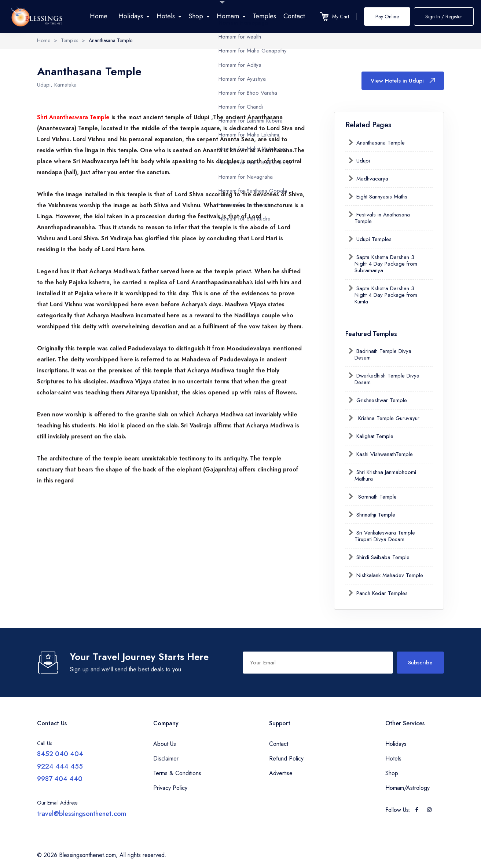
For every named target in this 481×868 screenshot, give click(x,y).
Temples (264, 16)
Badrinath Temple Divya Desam (383, 354)
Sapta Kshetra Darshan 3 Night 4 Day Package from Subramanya (386, 264)
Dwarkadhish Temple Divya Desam (387, 379)
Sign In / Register (444, 17)
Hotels (393, 758)
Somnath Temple (376, 497)
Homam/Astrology (407, 788)
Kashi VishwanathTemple (384, 454)
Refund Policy (286, 758)
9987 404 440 (60, 779)
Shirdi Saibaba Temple (382, 557)
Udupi (362, 161)
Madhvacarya (371, 179)
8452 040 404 (60, 754)
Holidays (396, 744)
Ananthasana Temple (380, 143)
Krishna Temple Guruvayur (387, 418)
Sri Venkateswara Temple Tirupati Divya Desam (385, 536)
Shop (392, 773)
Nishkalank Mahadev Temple (389, 575)
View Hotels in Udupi (403, 81)
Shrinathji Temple (375, 515)
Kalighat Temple (374, 436)
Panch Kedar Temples (381, 593)
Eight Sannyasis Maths (381, 197)
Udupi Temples (373, 239)
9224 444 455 (60, 766)
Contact (294, 16)
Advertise (281, 773)
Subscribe (420, 663)
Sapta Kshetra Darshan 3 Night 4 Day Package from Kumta (386, 295)
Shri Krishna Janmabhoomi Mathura (385, 475)
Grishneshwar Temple (381, 400)
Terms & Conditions (177, 773)
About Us (165, 744)
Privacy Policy (170, 788)
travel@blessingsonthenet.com (82, 814)
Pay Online (387, 17)
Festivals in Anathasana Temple (382, 218)
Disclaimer (166, 758)
